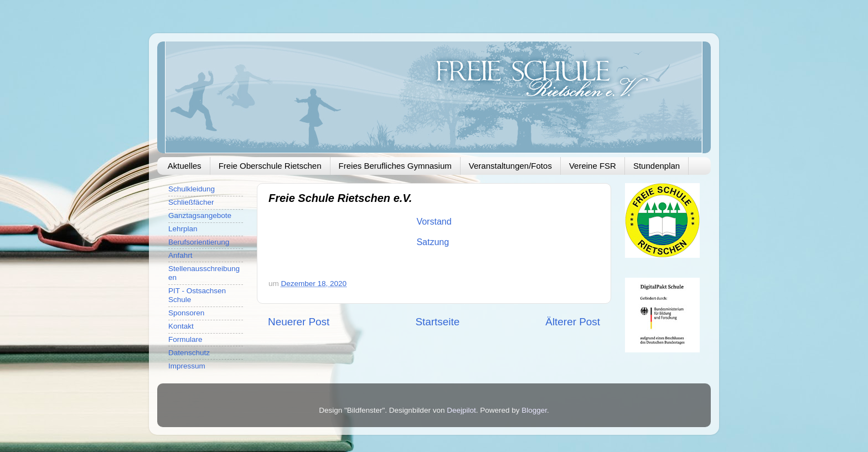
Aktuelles (185, 166)
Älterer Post (573, 322)
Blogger (534, 410)
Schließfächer (191, 202)
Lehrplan (183, 229)
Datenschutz (189, 353)
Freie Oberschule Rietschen (270, 166)
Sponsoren (186, 313)
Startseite (437, 322)
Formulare (185, 339)
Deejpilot (461, 410)
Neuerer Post (299, 322)
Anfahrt (180, 255)
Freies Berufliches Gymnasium (395, 166)
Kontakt (181, 326)
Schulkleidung (192, 189)
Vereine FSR (593, 166)
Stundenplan (657, 166)
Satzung (434, 242)
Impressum (187, 366)
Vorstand (434, 222)
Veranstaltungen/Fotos (510, 166)
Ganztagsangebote (200, 215)
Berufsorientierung (199, 242)
